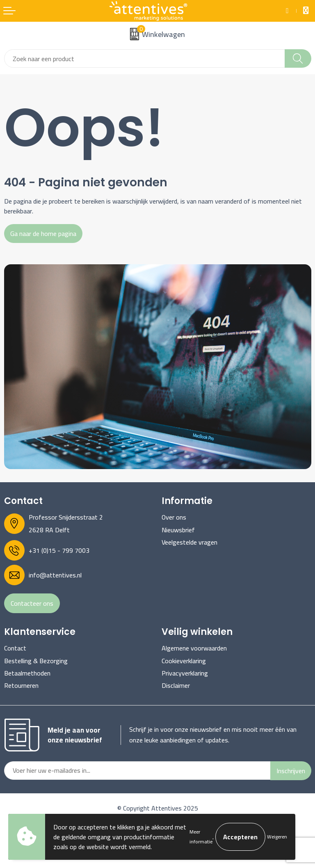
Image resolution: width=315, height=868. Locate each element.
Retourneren (21, 685)
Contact (15, 648)
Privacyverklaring (185, 673)
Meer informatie (201, 837)
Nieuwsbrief (178, 530)
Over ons (174, 517)
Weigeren (277, 837)
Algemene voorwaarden (194, 648)
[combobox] (145, 58)
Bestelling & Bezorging (36, 661)
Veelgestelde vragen (189, 542)
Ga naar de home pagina (43, 234)
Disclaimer (176, 685)
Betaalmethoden (27, 673)
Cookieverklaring (184, 661)
